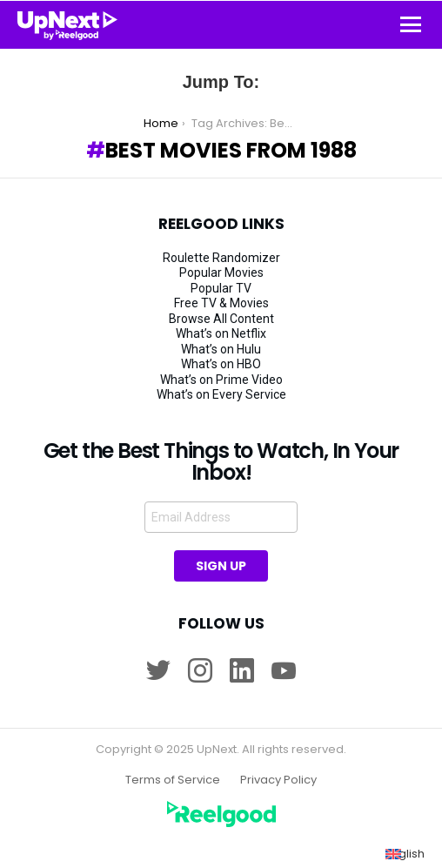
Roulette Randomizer (221, 258)
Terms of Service (173, 780)
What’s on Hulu (221, 349)
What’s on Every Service (221, 394)
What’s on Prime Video (221, 380)
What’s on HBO (221, 364)
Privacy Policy (278, 780)
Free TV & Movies (221, 303)
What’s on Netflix (221, 333)
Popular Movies (221, 273)
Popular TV (221, 288)
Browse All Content (221, 319)
